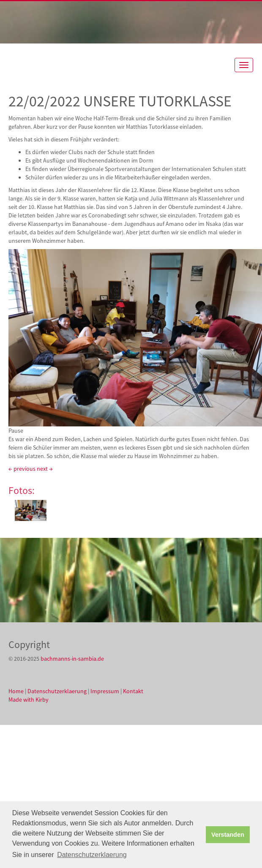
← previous (22, 469)
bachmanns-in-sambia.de (72, 659)
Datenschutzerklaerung (57, 691)
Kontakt (133, 691)
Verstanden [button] (228, 835)
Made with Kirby (29, 700)
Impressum (105, 691)
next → (45, 469)
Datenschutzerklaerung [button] (92, 855)
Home (16, 691)
